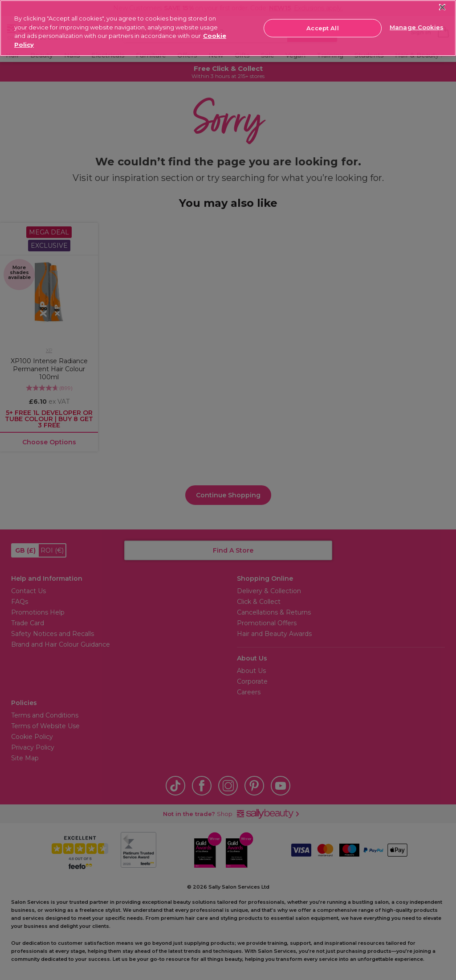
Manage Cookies (417, 27)
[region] (228, 28)
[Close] (442, 7)
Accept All (322, 28)
